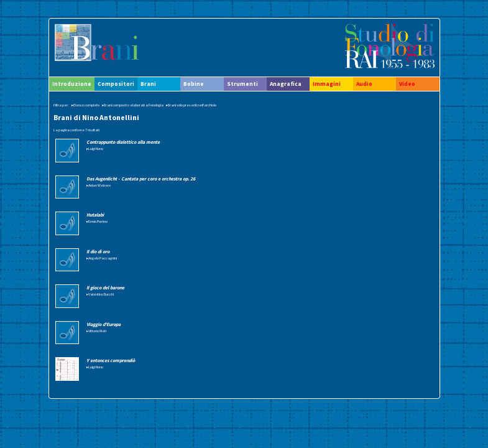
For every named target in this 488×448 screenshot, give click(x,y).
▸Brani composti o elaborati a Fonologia (133, 105)
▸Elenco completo (85, 105)
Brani (148, 84)
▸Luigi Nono (95, 149)
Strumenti (242, 84)
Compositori (116, 84)
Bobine (194, 84)
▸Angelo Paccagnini (102, 258)
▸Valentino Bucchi (100, 294)
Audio (364, 84)
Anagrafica (286, 84)
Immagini (327, 84)
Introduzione (72, 84)
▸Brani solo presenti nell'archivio (191, 105)
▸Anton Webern (99, 185)
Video (407, 84)
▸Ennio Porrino (97, 222)
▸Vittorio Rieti (96, 331)
